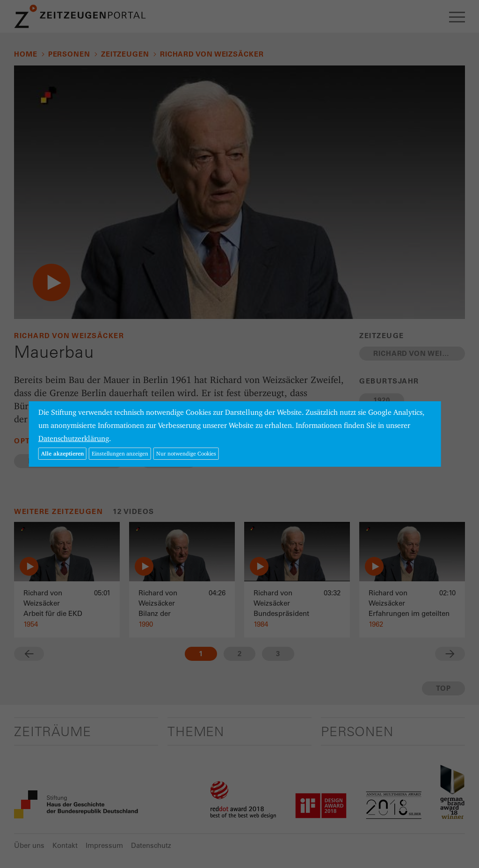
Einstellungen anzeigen (120, 453)
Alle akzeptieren (62, 453)
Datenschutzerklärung (74, 438)
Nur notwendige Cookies (186, 453)
